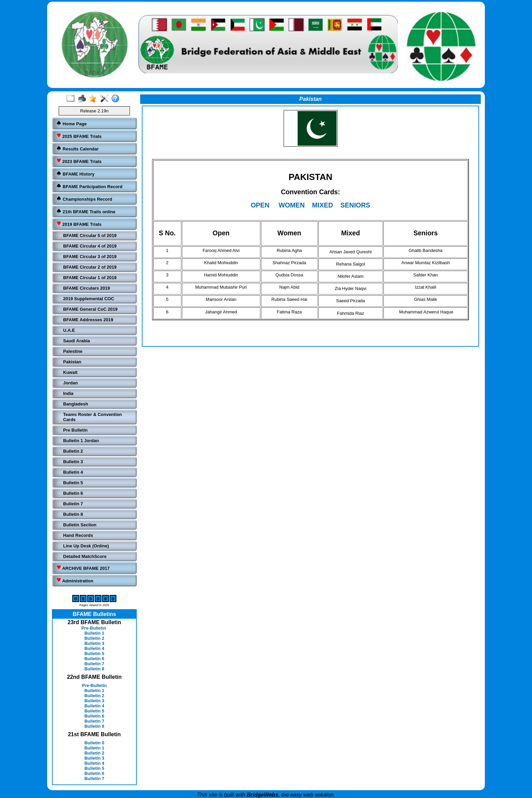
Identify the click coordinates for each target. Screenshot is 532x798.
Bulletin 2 (73, 451)
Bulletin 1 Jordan (81, 441)
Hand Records (78, 535)
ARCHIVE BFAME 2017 (83, 568)
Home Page (71, 123)
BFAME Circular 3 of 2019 (90, 257)
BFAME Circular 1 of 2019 (90, 278)
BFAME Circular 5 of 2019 (90, 235)
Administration (75, 581)
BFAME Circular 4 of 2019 (90, 246)
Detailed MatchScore (85, 556)
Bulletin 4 (73, 472)
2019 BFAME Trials (79, 224)
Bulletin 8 (73, 514)
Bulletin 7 (73, 504)
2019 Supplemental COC (89, 299)
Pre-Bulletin (94, 628)
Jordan (70, 383)
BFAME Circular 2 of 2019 (90, 267)
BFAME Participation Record (89, 186)
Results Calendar (78, 149)
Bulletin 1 (94, 633)
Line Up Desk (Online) (86, 546)
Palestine (73, 351)
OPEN (260, 205)
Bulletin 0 (94, 743)
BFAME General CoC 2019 (90, 309)
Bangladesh (76, 404)
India (68, 393)
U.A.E (69, 330)
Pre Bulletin (75, 430)
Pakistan (72, 362)
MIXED (323, 205)
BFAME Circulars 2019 (87, 288)
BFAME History (75, 174)
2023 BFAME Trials (79, 161)
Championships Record (84, 199)
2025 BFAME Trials (79, 136)
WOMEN (292, 205)
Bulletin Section (80, 525)
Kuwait (70, 372)
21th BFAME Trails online (86, 211)
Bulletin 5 (73, 483)
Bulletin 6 (73, 493)
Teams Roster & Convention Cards (92, 417)
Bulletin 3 (73, 462)
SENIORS (355, 205)
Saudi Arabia (77, 341)
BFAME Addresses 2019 (88, 320)
